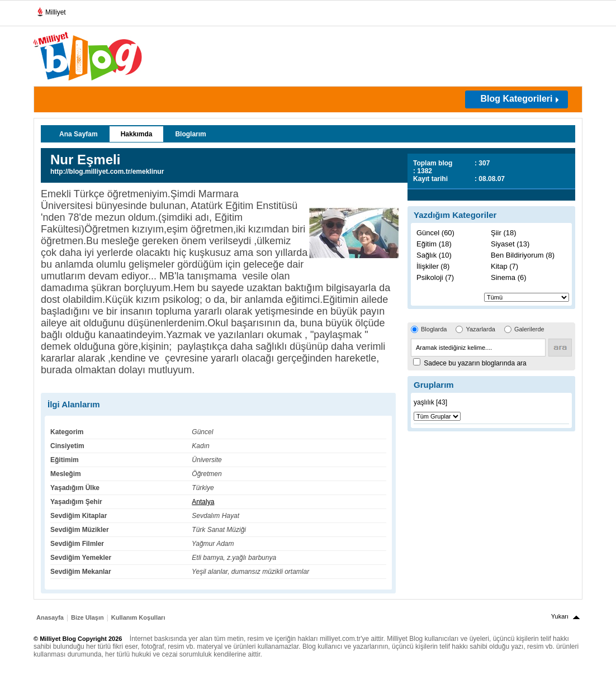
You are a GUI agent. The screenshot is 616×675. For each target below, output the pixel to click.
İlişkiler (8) (433, 266)
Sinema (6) (509, 277)
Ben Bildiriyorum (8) (523, 255)
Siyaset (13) (510, 244)
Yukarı (560, 616)
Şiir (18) (504, 233)
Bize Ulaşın (87, 617)
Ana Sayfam (79, 134)
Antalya (203, 502)
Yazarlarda (480, 329)
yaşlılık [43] (430, 402)
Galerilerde (529, 329)
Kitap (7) (504, 266)
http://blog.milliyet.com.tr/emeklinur (107, 172)
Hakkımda (137, 134)
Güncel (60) (435, 233)
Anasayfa (50, 617)
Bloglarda (434, 329)
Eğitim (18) (434, 244)
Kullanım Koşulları (138, 617)
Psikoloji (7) (435, 277)
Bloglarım (190, 134)
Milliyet (51, 10)
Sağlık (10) (434, 255)
